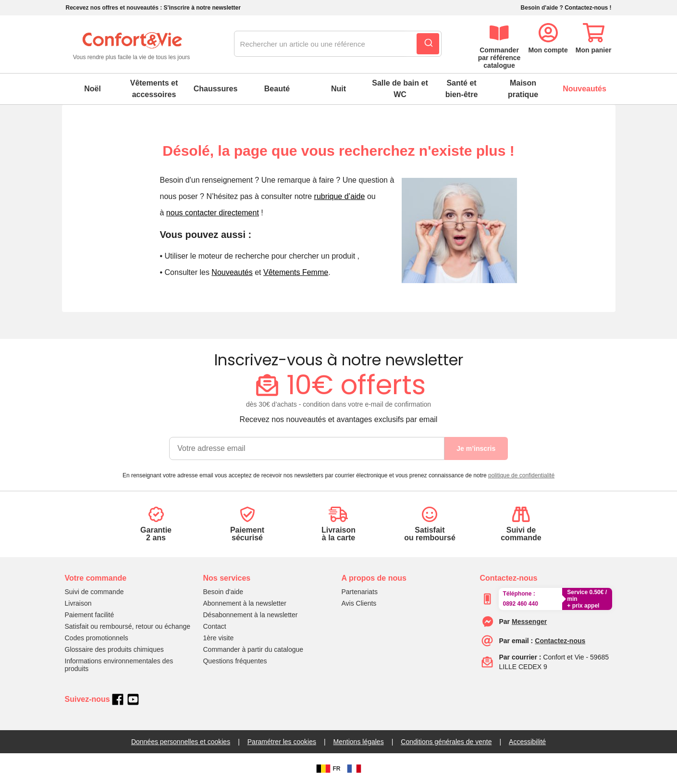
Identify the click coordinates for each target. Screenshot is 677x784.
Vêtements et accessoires (154, 89)
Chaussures (216, 89)
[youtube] (133, 699)
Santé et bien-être (462, 89)
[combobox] (338, 44)
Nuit (338, 89)
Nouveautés (585, 89)
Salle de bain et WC (400, 89)
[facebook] (118, 699)
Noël (92, 89)
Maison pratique (523, 89)
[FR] (354, 769)
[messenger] (529, 622)
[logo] (132, 44)
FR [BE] (327, 769)
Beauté (277, 89)
